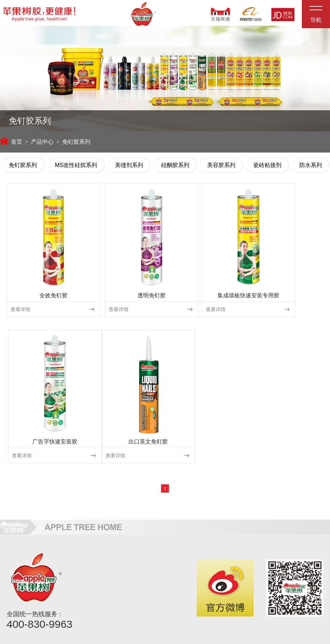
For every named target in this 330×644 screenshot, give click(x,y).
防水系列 (311, 168)
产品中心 (42, 144)
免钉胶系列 (23, 168)
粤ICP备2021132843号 (295, 639)
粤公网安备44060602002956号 (282, 631)
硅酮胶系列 (175, 168)
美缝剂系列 (129, 168)
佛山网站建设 (247, 639)
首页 (11, 144)
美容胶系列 (221, 168)
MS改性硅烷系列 (76, 168)
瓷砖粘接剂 (267, 168)
